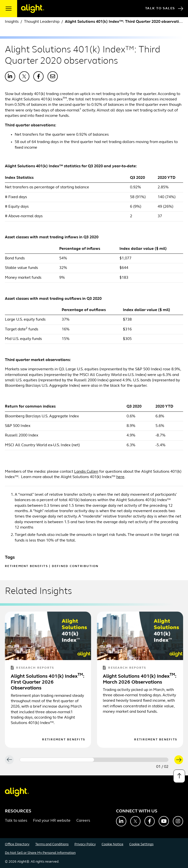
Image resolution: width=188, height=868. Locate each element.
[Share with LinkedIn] (10, 76)
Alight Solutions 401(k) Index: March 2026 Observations (140, 679)
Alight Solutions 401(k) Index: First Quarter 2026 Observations (48, 682)
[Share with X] (24, 76)
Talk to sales (16, 821)
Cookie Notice (112, 844)
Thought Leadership (42, 22)
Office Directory (17, 844)
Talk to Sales (164, 9)
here (120, 477)
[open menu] (9, 9)
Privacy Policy (85, 844)
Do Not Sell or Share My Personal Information (40, 853)
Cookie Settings (141, 844)
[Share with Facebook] (38, 76)
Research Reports (32, 668)
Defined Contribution (75, 566)
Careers (83, 821)
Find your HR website (52, 821)
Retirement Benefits (26, 566)
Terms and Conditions (52, 844)
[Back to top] (179, 776)
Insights (12, 22)
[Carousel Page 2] (131, 760)
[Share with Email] (53, 76)
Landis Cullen (86, 472)
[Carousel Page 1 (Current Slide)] (57, 760)
